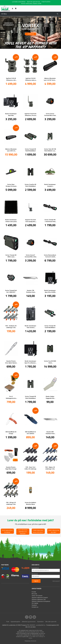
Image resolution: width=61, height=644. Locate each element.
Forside (34, 592)
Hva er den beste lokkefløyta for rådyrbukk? (23, 532)
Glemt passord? (56, 581)
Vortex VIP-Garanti (37, 596)
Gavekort (34, 605)
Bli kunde (34, 594)
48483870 (32, 625)
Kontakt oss (35, 607)
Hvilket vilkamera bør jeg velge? (54, 531)
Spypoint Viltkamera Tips (39, 599)
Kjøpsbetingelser (15, 622)
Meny (4, 14)
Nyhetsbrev (40, 622)
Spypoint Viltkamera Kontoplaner (41, 601)
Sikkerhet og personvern (29, 622)
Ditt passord (35, 574)
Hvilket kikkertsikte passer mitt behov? (38, 531)
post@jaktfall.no (41, 625)
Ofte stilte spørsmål (51, 622)
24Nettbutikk (33, 641)
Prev (3, 32)
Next (61, 32)
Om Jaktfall (35, 603)
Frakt (8, 622)
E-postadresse (35, 568)
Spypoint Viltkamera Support (40, 597)
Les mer (31, 636)
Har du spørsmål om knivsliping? (7, 531)
